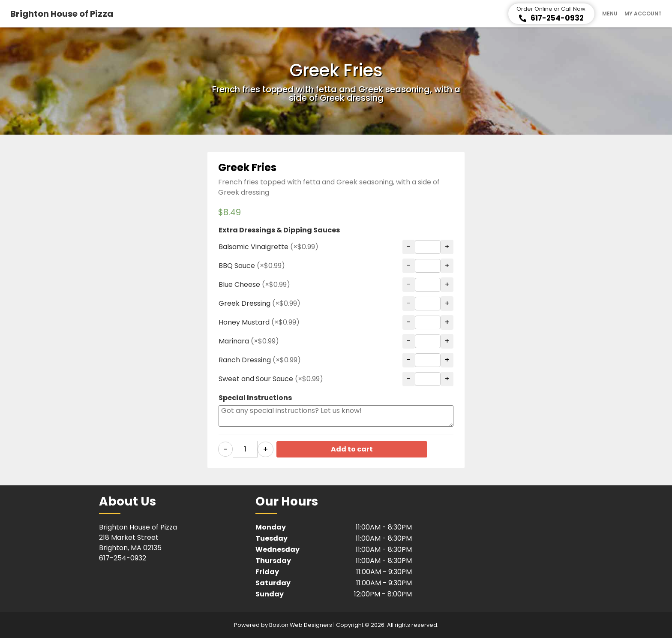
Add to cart (358, 449)
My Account (643, 14)
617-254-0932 (123, 558)
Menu (610, 14)
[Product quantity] (245, 449)
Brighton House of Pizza (62, 14)
